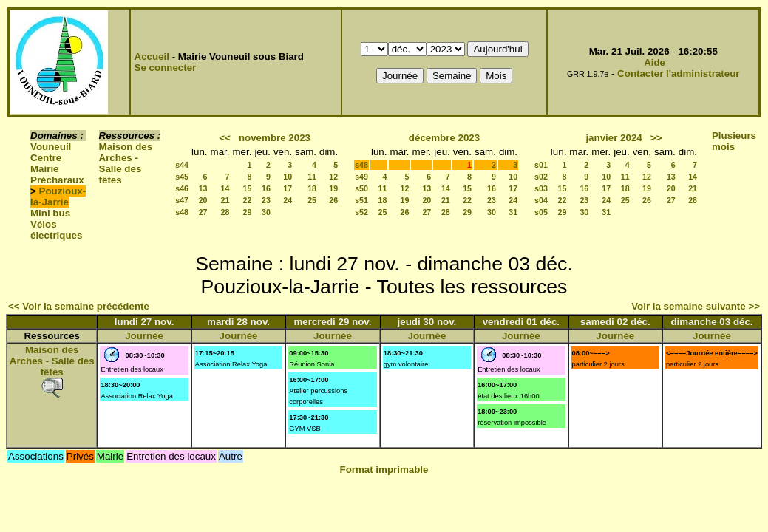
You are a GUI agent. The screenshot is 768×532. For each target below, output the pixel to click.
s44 (182, 165)
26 (333, 200)
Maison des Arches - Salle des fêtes (126, 163)
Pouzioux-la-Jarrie (58, 197)
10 (288, 177)
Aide (655, 62)
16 (266, 188)
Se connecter (166, 68)
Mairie (45, 169)
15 (248, 188)
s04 (541, 200)
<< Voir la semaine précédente (79, 306)
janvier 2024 (614, 138)
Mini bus (50, 213)
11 (312, 177)
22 (248, 200)
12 (333, 177)
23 (266, 200)
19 (333, 188)
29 (248, 212)
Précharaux (57, 180)
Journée (144, 336)
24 (288, 200)
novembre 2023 (275, 138)
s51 (361, 200)
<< (225, 138)
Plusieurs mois (734, 141)
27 (203, 212)
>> (656, 138)
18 (312, 188)
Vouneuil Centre (51, 152)
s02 (541, 177)
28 (225, 212)
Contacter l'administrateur (678, 74)
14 (225, 188)
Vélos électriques (56, 230)
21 (225, 200)
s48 (182, 212)
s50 (361, 188)
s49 (361, 177)
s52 (361, 212)
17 (288, 188)
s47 (182, 200)
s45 (182, 177)
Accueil (152, 57)
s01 (541, 165)
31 (513, 212)
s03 (541, 188)
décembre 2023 (444, 138)
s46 (182, 188)
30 (266, 212)
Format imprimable (384, 470)
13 (203, 188)
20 (203, 200)
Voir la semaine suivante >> (696, 306)
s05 (541, 212)
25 (312, 200)
